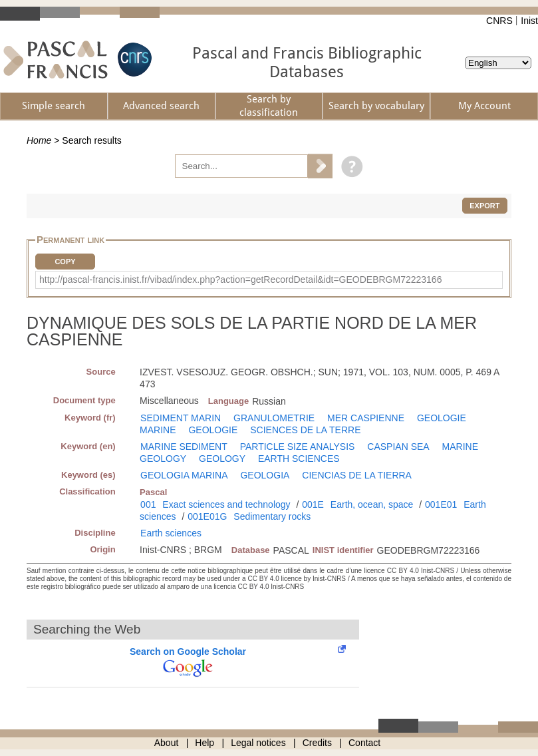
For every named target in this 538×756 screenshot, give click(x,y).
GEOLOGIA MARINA (184, 475)
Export (484, 206)
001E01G (207, 516)
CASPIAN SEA (398, 447)
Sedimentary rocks (272, 516)
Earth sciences (171, 533)
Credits (317, 743)
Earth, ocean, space (372, 504)
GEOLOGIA (265, 475)
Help (204, 743)
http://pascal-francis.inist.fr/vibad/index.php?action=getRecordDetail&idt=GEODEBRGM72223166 (240, 280)
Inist (529, 21)
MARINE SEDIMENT (184, 447)
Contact (364, 743)
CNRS (499, 21)
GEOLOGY (222, 459)
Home (39, 140)
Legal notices (258, 743)
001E (313, 504)
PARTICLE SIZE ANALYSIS (298, 447)
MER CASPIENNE (366, 418)
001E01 (441, 504)
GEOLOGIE (213, 430)
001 (148, 504)
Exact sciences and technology (226, 504)
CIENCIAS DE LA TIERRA (357, 475)
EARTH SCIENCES (299, 459)
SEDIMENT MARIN (181, 418)
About (167, 743)
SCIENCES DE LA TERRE (305, 430)
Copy (65, 262)
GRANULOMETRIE (274, 418)
